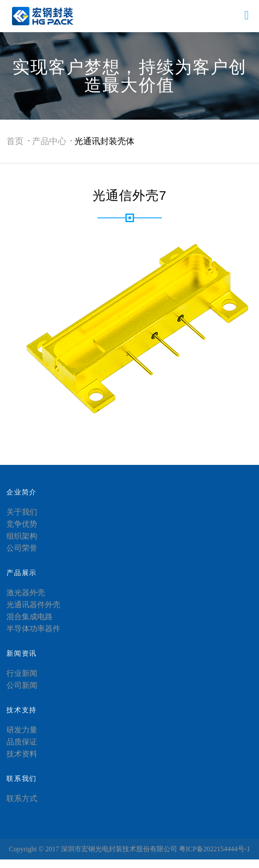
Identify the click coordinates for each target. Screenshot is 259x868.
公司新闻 (22, 685)
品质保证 (22, 742)
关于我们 (22, 512)
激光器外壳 (26, 593)
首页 (15, 141)
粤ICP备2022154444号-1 (214, 849)
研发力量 (22, 730)
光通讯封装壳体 (104, 141)
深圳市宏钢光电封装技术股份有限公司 (119, 849)
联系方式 (22, 799)
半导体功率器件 (33, 629)
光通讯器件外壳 (33, 605)
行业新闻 (22, 673)
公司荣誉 (22, 548)
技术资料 (22, 754)
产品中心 (49, 141)
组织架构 (22, 536)
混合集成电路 (30, 617)
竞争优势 (22, 524)
